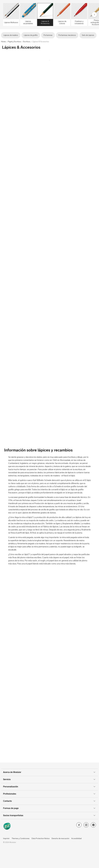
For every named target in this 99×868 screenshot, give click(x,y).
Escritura (27, 42)
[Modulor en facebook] (79, 826)
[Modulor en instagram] (86, 826)
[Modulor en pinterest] (93, 826)
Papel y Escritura (14, 42)
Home (3, 42)
